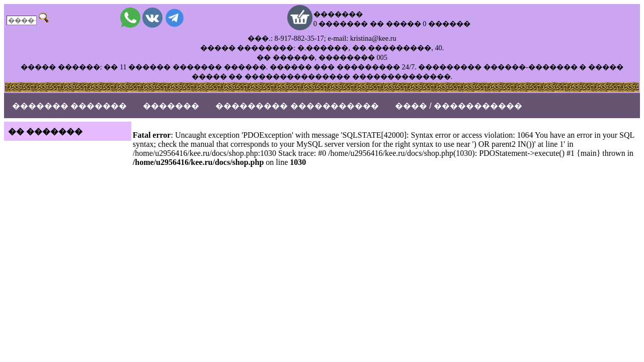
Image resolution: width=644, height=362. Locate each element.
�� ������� (45, 131)
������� (171, 106)
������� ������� (69, 106)
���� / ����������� (459, 106)
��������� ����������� (297, 106)
